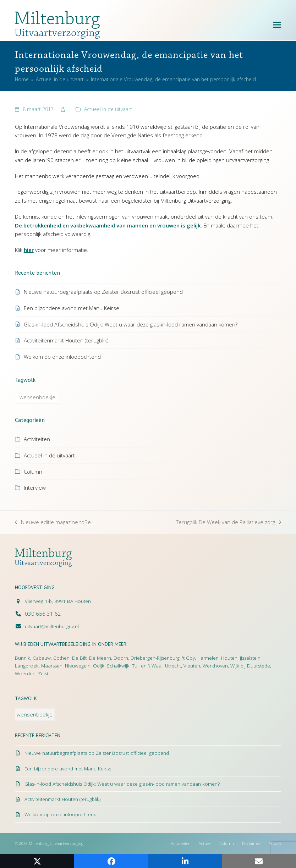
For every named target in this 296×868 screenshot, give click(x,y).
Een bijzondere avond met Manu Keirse (72, 308)
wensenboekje (37, 397)
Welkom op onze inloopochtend (62, 357)
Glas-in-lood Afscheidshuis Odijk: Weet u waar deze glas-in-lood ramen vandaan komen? (131, 324)
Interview (35, 488)
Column (33, 472)
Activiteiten (37, 439)
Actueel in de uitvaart (108, 109)
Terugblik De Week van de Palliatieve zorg (229, 523)
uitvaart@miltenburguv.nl (52, 626)
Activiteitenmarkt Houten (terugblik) (66, 340)
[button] (277, 25)
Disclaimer (251, 843)
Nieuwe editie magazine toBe (53, 523)
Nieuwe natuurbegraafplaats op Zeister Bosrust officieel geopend (103, 292)
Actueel (205, 843)
